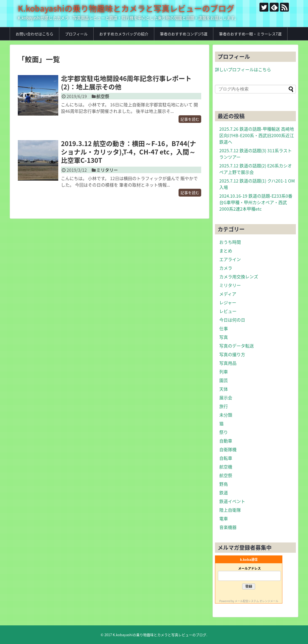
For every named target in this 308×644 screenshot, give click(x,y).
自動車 (226, 441)
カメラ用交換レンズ (239, 277)
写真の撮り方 (232, 354)
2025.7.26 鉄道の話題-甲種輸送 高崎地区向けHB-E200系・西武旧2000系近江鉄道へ (257, 135)
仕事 (224, 328)
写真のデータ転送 (237, 346)
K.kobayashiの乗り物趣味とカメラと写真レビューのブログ (126, 8)
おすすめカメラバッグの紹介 (124, 34)
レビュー (228, 311)
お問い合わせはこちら (35, 34)
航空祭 (103, 96)
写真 (224, 337)
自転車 (226, 458)
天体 (224, 389)
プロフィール (76, 34)
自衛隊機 (228, 449)
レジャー (228, 302)
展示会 (226, 397)
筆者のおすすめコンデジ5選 (184, 34)
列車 (224, 372)
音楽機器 (228, 527)
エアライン (230, 259)
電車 (224, 518)
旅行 (224, 406)
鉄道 (224, 493)
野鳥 (224, 484)
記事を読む (190, 119)
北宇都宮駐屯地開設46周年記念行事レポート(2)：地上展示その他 (126, 82)
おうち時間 (230, 242)
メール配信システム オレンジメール (256, 601)
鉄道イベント (232, 501)
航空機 (226, 467)
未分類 (226, 415)
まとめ (226, 251)
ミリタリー (107, 170)
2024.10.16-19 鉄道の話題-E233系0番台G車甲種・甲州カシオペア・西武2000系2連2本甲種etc (256, 202)
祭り (224, 432)
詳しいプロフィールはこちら (243, 69)
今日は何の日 (232, 320)
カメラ (226, 268)
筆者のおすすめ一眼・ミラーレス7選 (250, 34)
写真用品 (228, 363)
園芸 (224, 380)
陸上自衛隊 (230, 510)
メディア (228, 294)
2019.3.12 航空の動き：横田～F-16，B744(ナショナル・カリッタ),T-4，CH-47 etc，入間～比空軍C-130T (129, 152)
